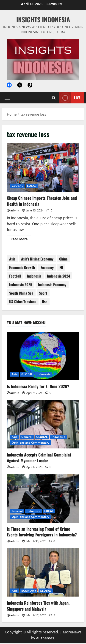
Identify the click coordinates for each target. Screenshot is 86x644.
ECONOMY (29, 591)
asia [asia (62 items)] (12, 260)
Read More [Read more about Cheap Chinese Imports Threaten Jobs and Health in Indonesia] (21, 240)
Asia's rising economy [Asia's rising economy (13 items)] (37, 260)
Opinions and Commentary (31, 443)
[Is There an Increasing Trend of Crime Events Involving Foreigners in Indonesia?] (43, 499)
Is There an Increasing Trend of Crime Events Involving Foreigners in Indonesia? (42, 532)
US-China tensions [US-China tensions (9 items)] (23, 302)
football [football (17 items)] (15, 277)
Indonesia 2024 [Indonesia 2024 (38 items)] (58, 277)
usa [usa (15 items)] (45, 302)
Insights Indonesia (43, 19)
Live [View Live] (70, 98)
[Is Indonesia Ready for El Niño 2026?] (43, 357)
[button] (7, 99)
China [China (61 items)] (63, 260)
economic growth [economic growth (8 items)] (22, 268)
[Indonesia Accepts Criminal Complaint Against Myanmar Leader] (43, 425)
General (27, 438)
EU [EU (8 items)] (61, 268)
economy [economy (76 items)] (47, 268)
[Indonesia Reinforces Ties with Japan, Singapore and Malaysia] (43, 573)
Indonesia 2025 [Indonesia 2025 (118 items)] (21, 285)
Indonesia (44, 375)
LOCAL (32, 186)
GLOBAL (17, 186)
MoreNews (72, 633)
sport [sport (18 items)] (43, 294)
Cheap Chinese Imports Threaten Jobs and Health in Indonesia (43, 168)
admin (15, 211)
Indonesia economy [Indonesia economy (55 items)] (52, 285)
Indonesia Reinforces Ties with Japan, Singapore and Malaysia (38, 606)
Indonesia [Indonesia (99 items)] (34, 277)
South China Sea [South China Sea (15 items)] (21, 294)
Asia (15, 375)
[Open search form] (54, 98)
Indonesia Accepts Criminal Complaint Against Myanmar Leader (39, 458)
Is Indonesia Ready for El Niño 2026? (38, 387)
